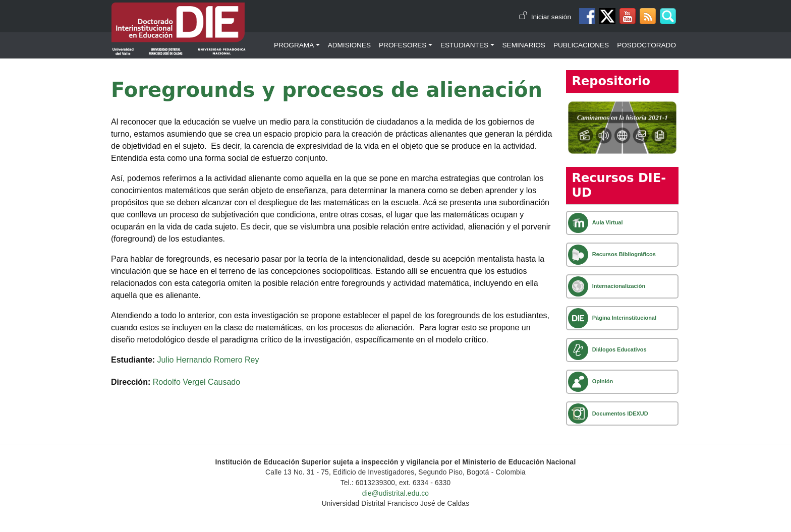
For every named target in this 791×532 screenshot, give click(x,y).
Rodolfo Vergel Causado (196, 382)
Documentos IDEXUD (620, 413)
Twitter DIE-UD (607, 16)
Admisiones (349, 45)
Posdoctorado (646, 45)
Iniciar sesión (551, 17)
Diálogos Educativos (619, 349)
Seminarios (524, 45)
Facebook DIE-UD (587, 16)
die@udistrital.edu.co (395, 493)
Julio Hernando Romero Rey (208, 360)
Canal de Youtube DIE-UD (628, 16)
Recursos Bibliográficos (624, 254)
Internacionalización (619, 286)
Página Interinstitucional (624, 318)
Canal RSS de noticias (648, 16)
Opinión (603, 381)
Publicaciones (581, 45)
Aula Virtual (608, 222)
